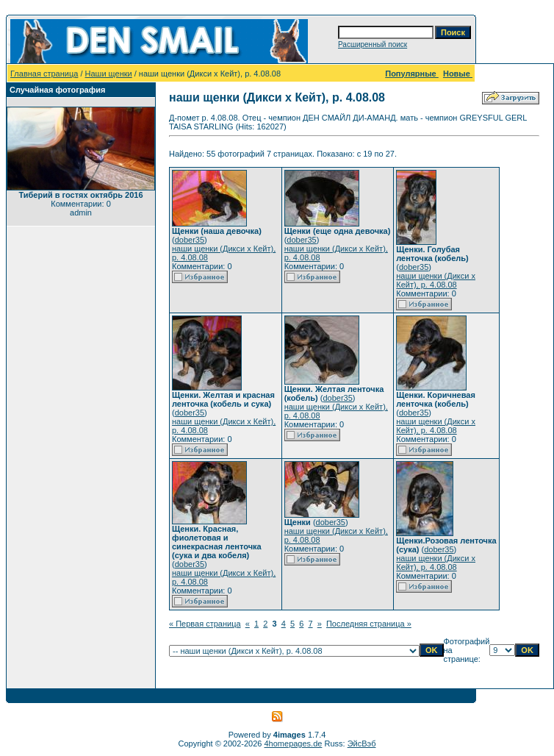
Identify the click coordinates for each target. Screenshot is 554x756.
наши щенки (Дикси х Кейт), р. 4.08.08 (436, 280)
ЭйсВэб (362, 743)
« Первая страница (205, 624)
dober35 (190, 240)
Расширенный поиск (373, 44)
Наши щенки (109, 74)
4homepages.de (294, 743)
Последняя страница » (369, 624)
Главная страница (44, 74)
